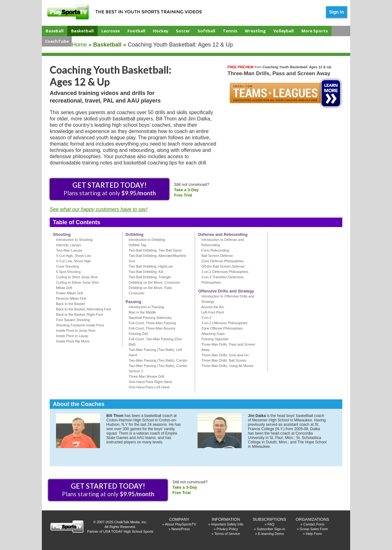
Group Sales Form (314, 529)
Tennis (230, 31)
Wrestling (255, 31)
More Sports (315, 31)
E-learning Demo (271, 534)
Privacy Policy (227, 529)
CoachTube (57, 41)
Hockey (161, 31)
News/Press (181, 529)
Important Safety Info (227, 524)
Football (136, 31)
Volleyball (284, 31)
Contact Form (314, 524)
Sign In (336, 12)
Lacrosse (111, 31)
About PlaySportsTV (180, 524)
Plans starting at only (110, 189)
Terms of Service (227, 534)
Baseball (55, 31)
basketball (107, 45)
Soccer (183, 31)
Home (79, 45)
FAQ (271, 524)
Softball (206, 31)
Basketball (82, 31)
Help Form (314, 534)
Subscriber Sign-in (271, 529)
